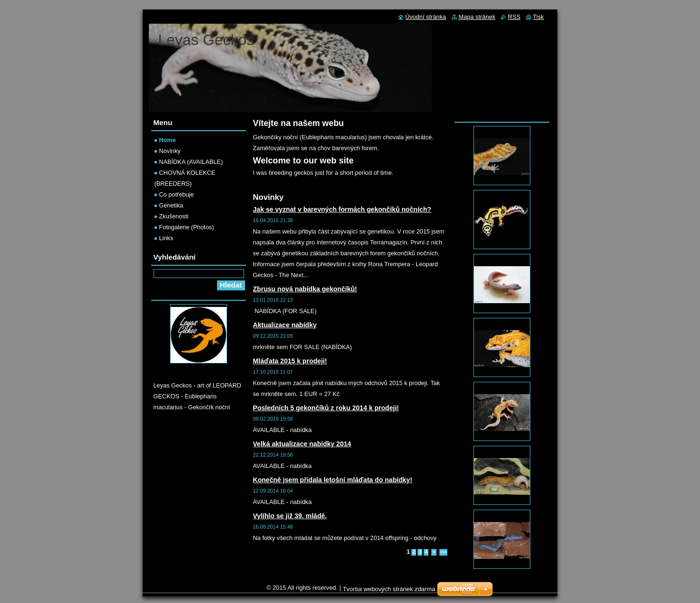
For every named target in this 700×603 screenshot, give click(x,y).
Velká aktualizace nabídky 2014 (302, 444)
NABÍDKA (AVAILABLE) (191, 162)
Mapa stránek (477, 17)
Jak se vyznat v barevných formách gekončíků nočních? (342, 209)
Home (168, 140)
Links (166, 238)
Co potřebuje (177, 194)
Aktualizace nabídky (285, 325)
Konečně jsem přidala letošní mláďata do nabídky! (333, 480)
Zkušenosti (174, 216)
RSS (514, 17)
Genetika (171, 205)
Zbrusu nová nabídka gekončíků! (305, 289)
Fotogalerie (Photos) (187, 227)
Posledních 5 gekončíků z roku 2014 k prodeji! (326, 408)
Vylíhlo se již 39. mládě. (290, 516)
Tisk (539, 17)
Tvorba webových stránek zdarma (389, 589)
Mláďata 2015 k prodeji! (290, 361)
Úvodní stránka (426, 17)
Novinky (170, 151)
